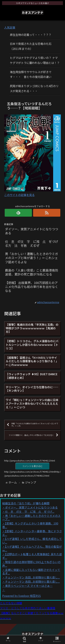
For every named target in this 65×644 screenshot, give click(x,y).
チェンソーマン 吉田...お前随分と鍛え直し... (32, 577)
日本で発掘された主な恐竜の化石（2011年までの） (31, 46)
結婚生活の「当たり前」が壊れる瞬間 (26, 503)
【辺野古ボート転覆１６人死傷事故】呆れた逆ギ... (32, 556)
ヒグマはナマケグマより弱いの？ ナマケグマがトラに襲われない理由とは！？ (35, 60)
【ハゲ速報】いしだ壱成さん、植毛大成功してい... (32, 541)
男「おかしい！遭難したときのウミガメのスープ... (31, 518)
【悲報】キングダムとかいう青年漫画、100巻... (30, 525)
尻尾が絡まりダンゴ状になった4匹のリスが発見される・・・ (34, 88)
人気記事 (10, 27)
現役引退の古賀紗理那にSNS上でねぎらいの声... (31, 564)
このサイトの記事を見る (19, 195)
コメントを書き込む (32, 466)
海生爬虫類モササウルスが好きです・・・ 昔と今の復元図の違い (31, 74)
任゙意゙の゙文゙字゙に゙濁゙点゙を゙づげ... (30, 512)
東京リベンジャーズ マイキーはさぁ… (29, 586)
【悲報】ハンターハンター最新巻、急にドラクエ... (32, 533)
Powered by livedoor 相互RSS (21, 596)
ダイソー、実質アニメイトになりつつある (31, 507)
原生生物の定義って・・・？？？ (31, 35)
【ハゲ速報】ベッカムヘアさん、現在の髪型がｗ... (32, 548)
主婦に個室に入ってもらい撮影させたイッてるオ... (31, 572)
